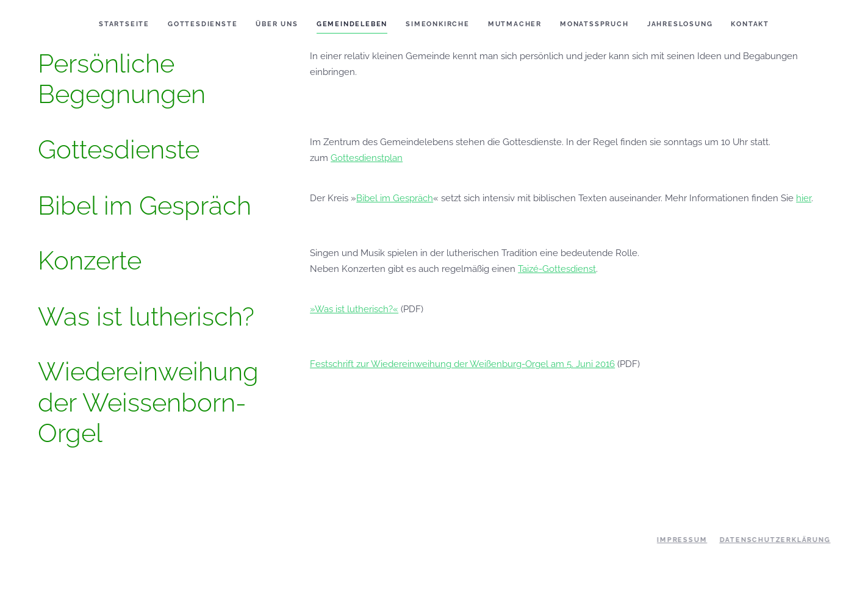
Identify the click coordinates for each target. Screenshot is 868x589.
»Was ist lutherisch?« (354, 309)
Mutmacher (515, 24)
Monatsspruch (594, 24)
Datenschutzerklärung (774, 540)
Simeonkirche (438, 24)
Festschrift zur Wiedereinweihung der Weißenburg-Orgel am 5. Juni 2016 (462, 364)
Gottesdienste (203, 24)
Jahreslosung (680, 24)
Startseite (124, 24)
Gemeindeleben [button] (352, 24)
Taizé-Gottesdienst (557, 269)
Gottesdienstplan (367, 158)
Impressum (681, 540)
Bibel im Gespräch (395, 198)
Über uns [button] (277, 24)
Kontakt (750, 24)
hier (804, 198)
